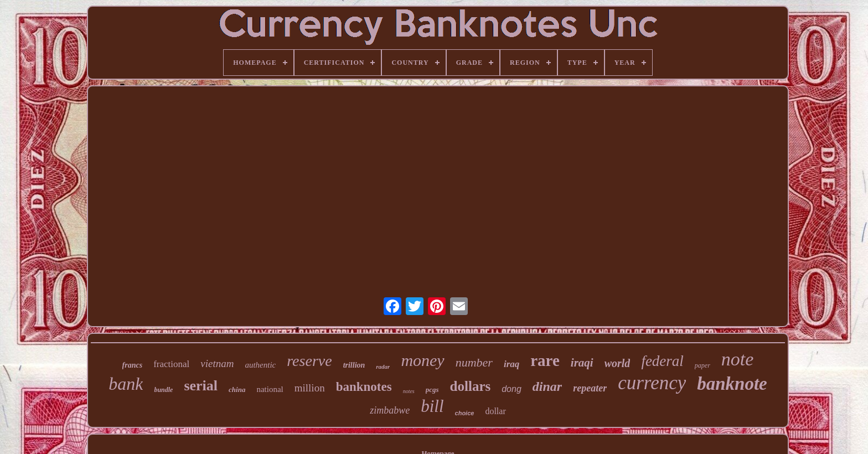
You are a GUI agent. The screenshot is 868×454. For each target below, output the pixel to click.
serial (201, 386)
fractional (171, 364)
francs (133, 365)
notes (409, 391)
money (422, 360)
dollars (471, 386)
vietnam (217, 363)
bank (126, 384)
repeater (590, 388)
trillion (354, 365)
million (310, 388)
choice (465, 413)
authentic (260, 365)
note (738, 359)
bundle (163, 390)
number (474, 362)
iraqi (582, 363)
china (237, 389)
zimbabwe (390, 410)
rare (545, 360)
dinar (547, 386)
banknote (732, 384)
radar (383, 367)
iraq (512, 364)
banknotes (364, 387)
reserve (309, 361)
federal (662, 361)
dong (512, 389)
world (618, 363)
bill (432, 406)
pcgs (432, 389)
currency (652, 383)
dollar (495, 411)
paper (702, 365)
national (270, 389)
